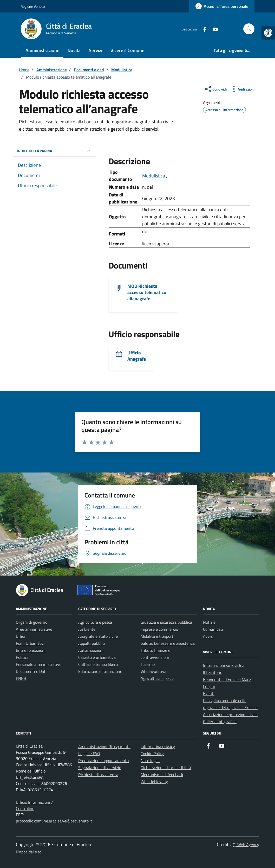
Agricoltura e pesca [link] (95, 622)
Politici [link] (22, 657)
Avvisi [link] (208, 636)
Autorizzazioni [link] (91, 650)
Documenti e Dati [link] (31, 671)
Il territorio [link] (213, 672)
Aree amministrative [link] (34, 629)
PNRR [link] (21, 678)
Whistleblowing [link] (154, 782)
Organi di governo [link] (32, 622)
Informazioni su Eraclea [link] (224, 665)
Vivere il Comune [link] (127, 50)
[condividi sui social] (215, 89)
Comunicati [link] (213, 629)
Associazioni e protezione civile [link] (230, 714)
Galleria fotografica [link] (220, 722)
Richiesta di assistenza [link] (98, 775)
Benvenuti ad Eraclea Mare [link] (227, 679)
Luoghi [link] (209, 686)
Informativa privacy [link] (158, 746)
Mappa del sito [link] (29, 852)
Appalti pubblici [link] (92, 643)
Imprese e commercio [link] (159, 629)
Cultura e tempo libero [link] (98, 664)
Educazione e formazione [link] (100, 671)
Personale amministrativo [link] (39, 664)
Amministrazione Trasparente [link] (104, 746)
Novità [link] (74, 50)
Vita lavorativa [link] (153, 671)
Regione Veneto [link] (33, 6)
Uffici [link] (20, 636)
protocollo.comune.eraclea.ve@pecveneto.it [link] (54, 821)
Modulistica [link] (154, 176)
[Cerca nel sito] (249, 29)
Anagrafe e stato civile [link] (98, 636)
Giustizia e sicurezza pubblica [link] (166, 622)
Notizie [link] (209, 622)
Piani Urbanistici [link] (30, 643)
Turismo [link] (148, 664)
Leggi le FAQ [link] (89, 754)
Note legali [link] (150, 761)
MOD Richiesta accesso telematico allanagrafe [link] (147, 292)
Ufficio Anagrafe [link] (137, 356)
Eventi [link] (209, 693)
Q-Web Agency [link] (246, 845)
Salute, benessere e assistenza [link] (168, 643)
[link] (268, 33)
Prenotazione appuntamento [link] (103, 761)
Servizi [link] (96, 50)
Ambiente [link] (87, 629)
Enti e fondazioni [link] (31, 650)
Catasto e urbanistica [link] (97, 657)
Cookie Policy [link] (152, 754)
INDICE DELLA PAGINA (54, 151)
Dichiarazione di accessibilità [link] (166, 768)
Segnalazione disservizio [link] (100, 768)
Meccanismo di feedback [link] (162, 775)
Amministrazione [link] (42, 50)
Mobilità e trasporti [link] (158, 636)
